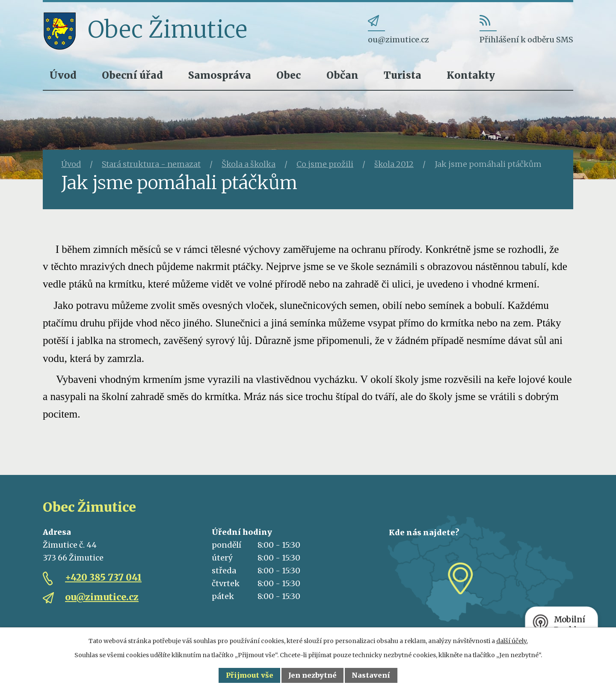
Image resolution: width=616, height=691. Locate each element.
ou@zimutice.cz (102, 597)
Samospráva (220, 75)
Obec (289, 75)
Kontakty (471, 75)
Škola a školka (249, 164)
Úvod (63, 75)
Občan (342, 75)
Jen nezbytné (312, 675)
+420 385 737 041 (103, 577)
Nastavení (371, 675)
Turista (403, 75)
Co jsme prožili (325, 164)
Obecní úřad (132, 75)
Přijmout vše (250, 675)
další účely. (512, 641)
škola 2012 (394, 164)
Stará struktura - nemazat (151, 164)
